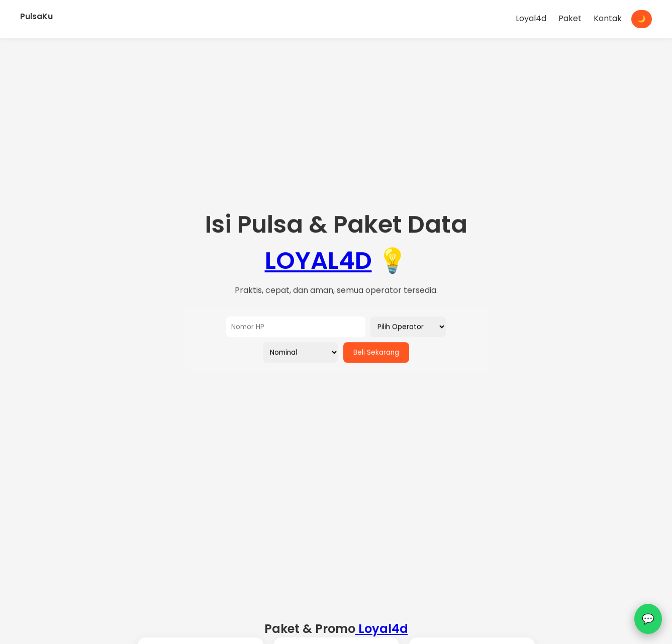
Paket (570, 18)
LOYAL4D (318, 261)
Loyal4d (531, 18)
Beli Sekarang (376, 353)
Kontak (608, 18)
